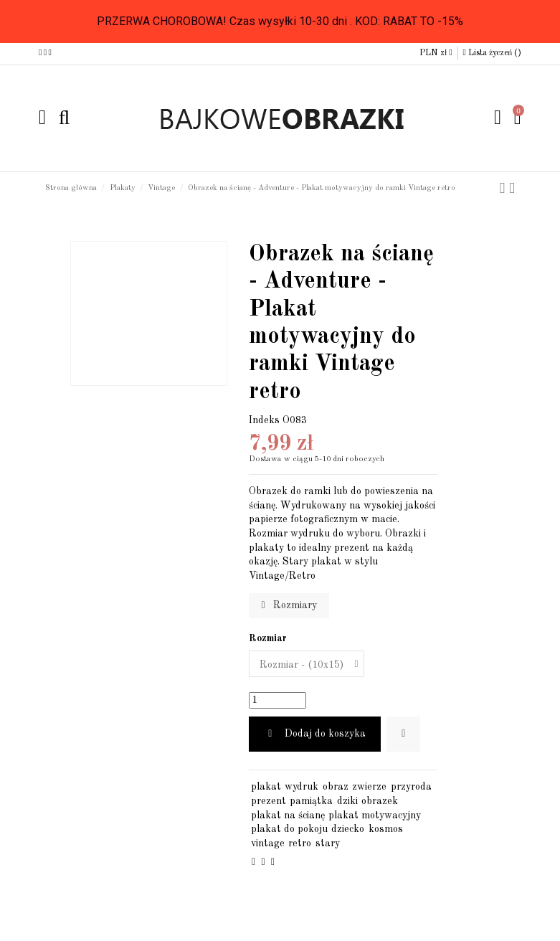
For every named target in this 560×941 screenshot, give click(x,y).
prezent (269, 801)
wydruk (302, 787)
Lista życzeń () (492, 53)
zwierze (369, 787)
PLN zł (436, 53)
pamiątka (311, 801)
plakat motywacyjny (375, 815)
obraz (336, 787)
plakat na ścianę (288, 815)
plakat (266, 787)
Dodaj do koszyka (315, 734)
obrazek (380, 801)
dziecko (348, 829)
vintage (268, 843)
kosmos (386, 829)
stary (328, 843)
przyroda (411, 787)
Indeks (264, 420)
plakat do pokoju (289, 829)
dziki (347, 801)
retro (300, 843)
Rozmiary (289, 605)
